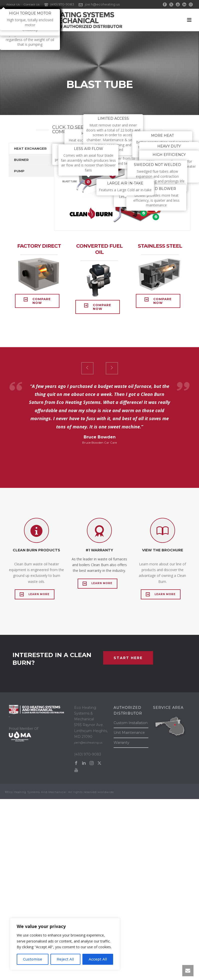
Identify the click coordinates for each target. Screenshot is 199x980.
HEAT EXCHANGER (30, 148)
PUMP (19, 171)
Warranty (121, 743)
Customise (33, 959)
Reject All (65, 959)
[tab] (31, 148)
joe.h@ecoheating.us (102, 4)
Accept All (98, 959)
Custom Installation (131, 723)
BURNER (21, 160)
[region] (65, 944)
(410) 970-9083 (62, 4)
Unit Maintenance (129, 733)
